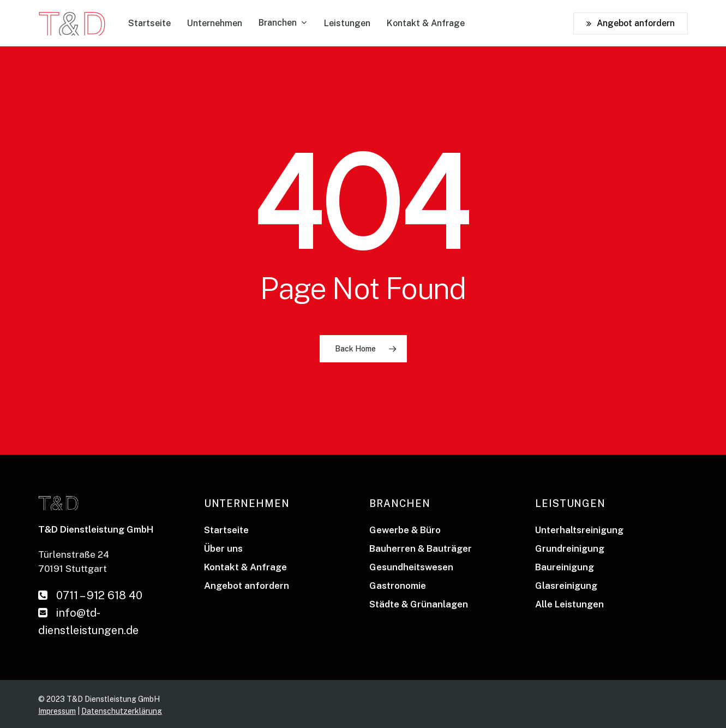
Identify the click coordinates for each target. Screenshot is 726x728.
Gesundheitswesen (411, 567)
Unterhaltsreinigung (579, 530)
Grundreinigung (570, 548)
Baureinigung (565, 567)
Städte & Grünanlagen (419, 604)
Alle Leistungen (569, 604)
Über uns (223, 548)
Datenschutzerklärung (122, 711)
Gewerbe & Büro (405, 530)
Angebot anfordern (247, 586)
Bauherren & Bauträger (421, 548)
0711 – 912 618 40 (90, 595)
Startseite (226, 530)
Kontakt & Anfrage (245, 567)
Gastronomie (398, 586)
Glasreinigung (566, 586)
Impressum (57, 711)
